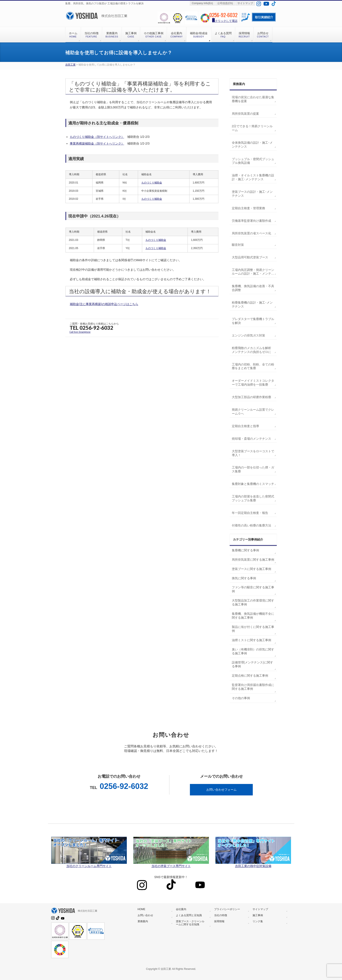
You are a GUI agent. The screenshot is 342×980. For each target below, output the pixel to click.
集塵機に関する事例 (245, 550)
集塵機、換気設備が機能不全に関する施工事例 (253, 616)
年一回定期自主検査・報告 (250, 513)
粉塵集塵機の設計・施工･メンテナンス (252, 304)
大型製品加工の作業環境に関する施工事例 (253, 602)
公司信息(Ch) (225, 3)
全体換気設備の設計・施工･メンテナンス (252, 145)
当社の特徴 (221, 915)
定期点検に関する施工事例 (250, 676)
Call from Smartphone (80, 332)
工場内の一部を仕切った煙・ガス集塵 (253, 469)
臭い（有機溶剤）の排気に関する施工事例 (253, 651)
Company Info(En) (202, 3)
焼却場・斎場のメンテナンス (251, 439)
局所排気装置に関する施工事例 (253, 560)
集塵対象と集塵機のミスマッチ (253, 484)
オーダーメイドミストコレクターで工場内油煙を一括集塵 (253, 383)
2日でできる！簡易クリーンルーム (252, 128)
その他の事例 (241, 698)
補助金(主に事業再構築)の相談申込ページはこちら (104, 304)
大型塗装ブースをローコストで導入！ (253, 453)
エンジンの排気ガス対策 (248, 335)
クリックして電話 (225, 21)
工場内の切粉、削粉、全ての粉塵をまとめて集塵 (253, 366)
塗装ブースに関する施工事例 (251, 569)
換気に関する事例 (244, 578)
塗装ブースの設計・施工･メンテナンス (252, 194)
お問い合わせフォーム (221, 790)
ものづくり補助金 (152, 183)
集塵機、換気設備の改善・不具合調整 (253, 288)
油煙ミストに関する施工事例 (251, 640)
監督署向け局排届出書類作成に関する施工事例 (253, 687)
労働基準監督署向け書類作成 (251, 221)
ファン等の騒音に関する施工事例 (253, 589)
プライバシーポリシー (227, 909)
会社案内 (181, 909)
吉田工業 (70, 65)
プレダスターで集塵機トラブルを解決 (253, 321)
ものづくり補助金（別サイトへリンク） (97, 137)
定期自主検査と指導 (245, 426)
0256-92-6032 (124, 786)
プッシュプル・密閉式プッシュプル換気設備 (253, 161)
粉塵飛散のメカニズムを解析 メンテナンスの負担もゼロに (251, 350)
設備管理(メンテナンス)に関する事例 (252, 664)
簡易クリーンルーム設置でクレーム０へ (253, 412)
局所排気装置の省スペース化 (251, 233)
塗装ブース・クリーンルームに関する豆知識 (190, 923)
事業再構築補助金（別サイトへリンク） (97, 143)
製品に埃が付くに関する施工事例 (253, 629)
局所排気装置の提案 (245, 114)
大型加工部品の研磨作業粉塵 (251, 397)
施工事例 (258, 915)
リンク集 (258, 921)
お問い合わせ (145, 915)
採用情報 (219, 921)
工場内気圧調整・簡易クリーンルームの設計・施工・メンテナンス (253, 272)
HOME (142, 909)
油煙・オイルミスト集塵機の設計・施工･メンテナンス (253, 177)
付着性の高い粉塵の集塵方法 (251, 525)
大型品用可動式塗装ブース (250, 257)
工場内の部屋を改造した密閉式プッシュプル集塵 (253, 498)
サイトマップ (245, 3)
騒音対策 (238, 245)
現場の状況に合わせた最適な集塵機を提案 (253, 99)
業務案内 (143, 921)
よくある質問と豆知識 (189, 915)
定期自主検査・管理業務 (248, 208)
